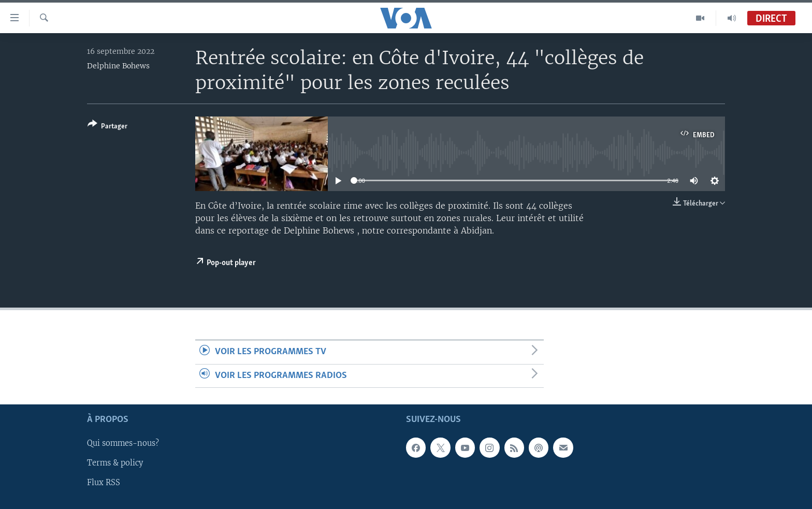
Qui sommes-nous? (123, 443)
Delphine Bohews (118, 66)
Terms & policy (115, 463)
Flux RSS (104, 483)
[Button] (107, 127)
